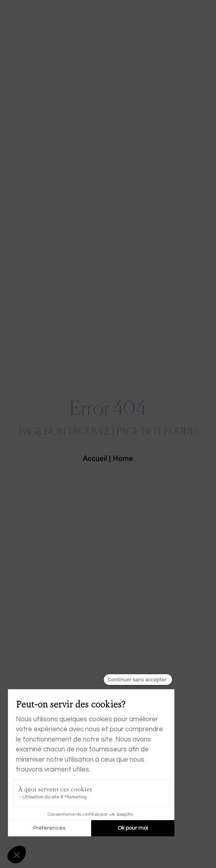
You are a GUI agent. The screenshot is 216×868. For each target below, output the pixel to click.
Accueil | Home (108, 459)
